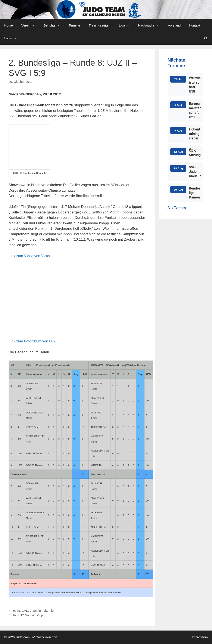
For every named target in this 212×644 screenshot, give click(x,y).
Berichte (54, 25)
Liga (126, 25)
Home (9, 25)
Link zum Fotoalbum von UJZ (32, 341)
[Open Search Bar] (206, 38)
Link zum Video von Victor (29, 256)
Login (13, 38)
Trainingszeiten (99, 25)
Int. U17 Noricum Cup (28, 615)
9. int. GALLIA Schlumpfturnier (34, 611)
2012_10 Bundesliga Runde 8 (29, 173)
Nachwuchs (151, 25)
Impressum (200, 637)
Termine (74, 25)
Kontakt (195, 25)
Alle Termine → (179, 208)
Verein (30, 25)
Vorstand (174, 25)
